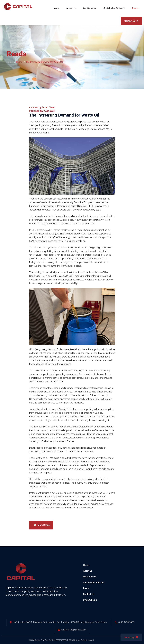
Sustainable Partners (94, 583)
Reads (86, 588)
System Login (90, 600)
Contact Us (131, 21)
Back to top (131, 637)
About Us (88, 571)
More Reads (42, 525)
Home (10, 62)
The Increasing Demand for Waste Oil (64, 115)
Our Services (90, 577)
